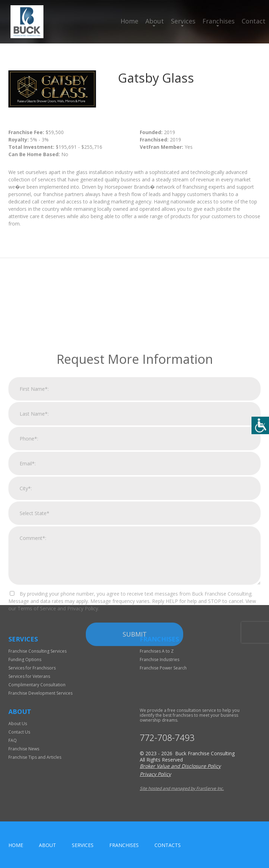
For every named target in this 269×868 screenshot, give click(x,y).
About (155, 21)
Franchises (219, 21)
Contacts (168, 845)
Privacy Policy (155, 774)
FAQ (13, 740)
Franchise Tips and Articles (35, 757)
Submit (135, 719)
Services (183, 21)
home (16, 845)
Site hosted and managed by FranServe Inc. (182, 788)
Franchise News (24, 749)
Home (129, 21)
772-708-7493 (167, 738)
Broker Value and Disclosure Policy (180, 766)
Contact (254, 21)
